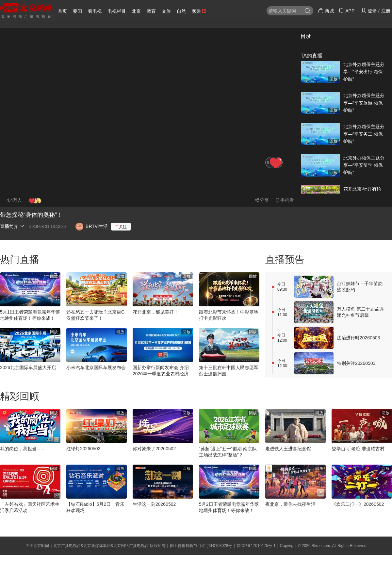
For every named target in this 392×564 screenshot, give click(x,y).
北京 (136, 11)
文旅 (166, 11)
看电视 (95, 11)
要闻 (77, 11)
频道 (199, 11)
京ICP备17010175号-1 (256, 546)
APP (347, 11)
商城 (326, 11)
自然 (181, 11)
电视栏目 (117, 11)
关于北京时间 (37, 546)
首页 (62, 11)
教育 (151, 11)
